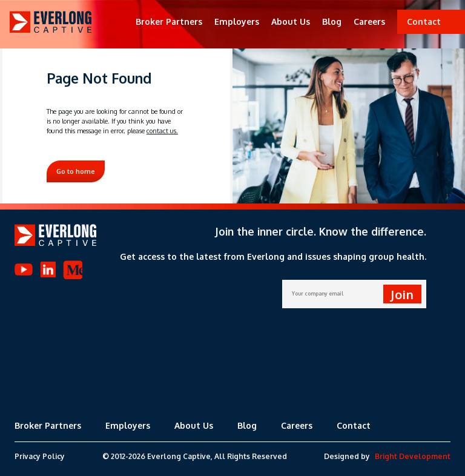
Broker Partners (169, 21)
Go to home (76, 171)
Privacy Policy (40, 456)
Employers (237, 21)
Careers (369, 21)
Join (402, 294)
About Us (291, 21)
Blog (332, 21)
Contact (354, 425)
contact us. (162, 131)
